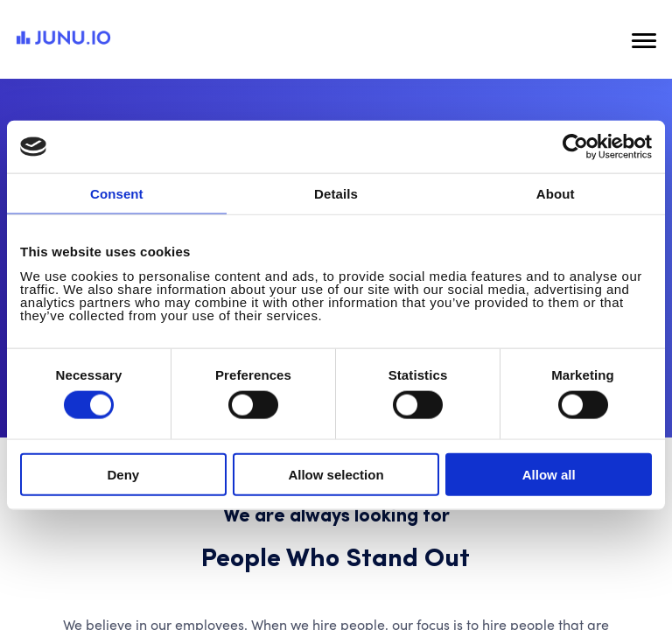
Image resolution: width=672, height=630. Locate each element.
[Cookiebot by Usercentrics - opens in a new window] (575, 147)
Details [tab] (336, 194)
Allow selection (336, 474)
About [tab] (556, 194)
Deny (123, 474)
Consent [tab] (117, 194)
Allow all (549, 474)
